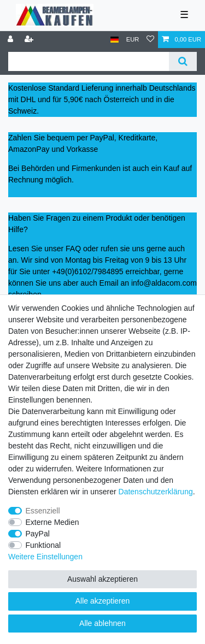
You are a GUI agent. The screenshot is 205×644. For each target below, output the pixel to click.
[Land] (115, 40)
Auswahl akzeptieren (102, 579)
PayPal (38, 534)
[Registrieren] (30, 40)
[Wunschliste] (150, 40)
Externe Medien (52, 522)
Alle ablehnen (102, 623)
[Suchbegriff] (89, 61)
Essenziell (43, 511)
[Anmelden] (11, 40)
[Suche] (183, 61)
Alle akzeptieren (103, 601)
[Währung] (133, 40)
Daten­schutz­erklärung (156, 492)
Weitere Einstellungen (45, 557)
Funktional (43, 545)
